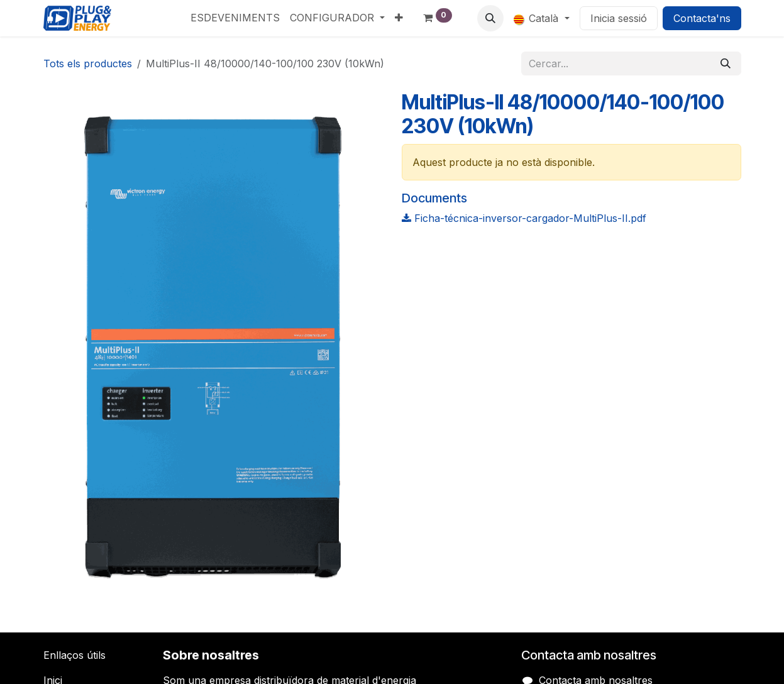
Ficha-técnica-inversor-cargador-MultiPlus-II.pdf (524, 218)
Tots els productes (88, 63)
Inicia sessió (619, 18)
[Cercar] (726, 63)
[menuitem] (235, 18)
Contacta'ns (702, 18)
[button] (490, 18)
